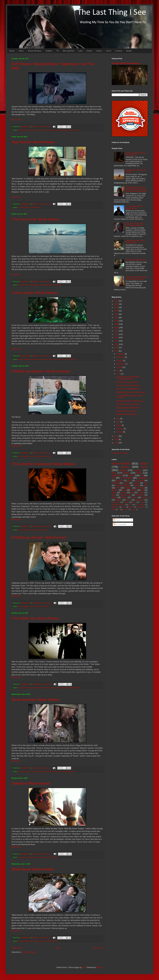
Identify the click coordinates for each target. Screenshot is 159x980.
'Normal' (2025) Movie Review (126, 63)
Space (59, 285)
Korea (58, 688)
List (113, 478)
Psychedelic (63, 130)
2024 (117, 307)
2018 (117, 328)
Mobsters (41, 456)
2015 (117, 338)
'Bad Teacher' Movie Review (33, 142)
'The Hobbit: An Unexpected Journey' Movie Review (136, 278)
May (118, 419)
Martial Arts (117, 475)
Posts (117, 520)
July (118, 371)
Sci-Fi (109, 51)
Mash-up (33, 857)
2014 (117, 341)
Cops (31, 606)
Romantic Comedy (118, 505)
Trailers (49, 51)
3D (119, 509)
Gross (35, 130)
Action (89, 51)
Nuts (56, 130)
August (119, 367)
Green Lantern (58, 359)
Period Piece (54, 771)
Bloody (20, 130)
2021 (117, 318)
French (41, 606)
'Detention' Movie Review (31, 783)
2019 (117, 324)
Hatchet (47, 688)
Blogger (99, 967)
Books (129, 51)
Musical (124, 497)
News (21, 51)
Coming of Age (33, 285)
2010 (117, 436)
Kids (45, 130)
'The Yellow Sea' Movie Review (35, 618)
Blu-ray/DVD (69, 51)
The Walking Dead (123, 485)
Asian (25, 688)
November (121, 357)
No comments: (45, 127)
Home (12, 51)
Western (115, 490)
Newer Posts (17, 948)
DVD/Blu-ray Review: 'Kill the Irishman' (41, 371)
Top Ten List (125, 495)
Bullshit (119, 500)
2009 (117, 439)
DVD (31, 130)
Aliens (41, 359)
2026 (117, 301)
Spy (142, 490)
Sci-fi (66, 359)
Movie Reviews (35, 51)
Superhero (140, 481)
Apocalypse (116, 502)
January (120, 432)
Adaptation (27, 359)
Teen (50, 857)
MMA (114, 509)
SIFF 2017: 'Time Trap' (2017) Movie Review (134, 225)
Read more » (16, 120)
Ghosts (37, 941)
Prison (142, 502)
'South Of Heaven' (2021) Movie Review (135, 242)
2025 (117, 304)
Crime (31, 456)
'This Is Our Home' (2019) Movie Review (135, 154)
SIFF (43, 530)
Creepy (26, 130)
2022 (117, 314)
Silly (70, 359)
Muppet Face (36, 207)
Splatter (72, 688)
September (121, 364)
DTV (146, 483)
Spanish (54, 941)
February (120, 429)
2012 (117, 348)
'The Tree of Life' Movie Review (35, 219)
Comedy (21, 207)
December (121, 354)
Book (146, 485)
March (119, 425)
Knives (53, 688)
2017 (117, 331)
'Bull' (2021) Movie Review (136, 260)
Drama (31, 941)
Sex (130, 505)
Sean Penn (52, 285)
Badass (26, 456)
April (118, 422)
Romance (140, 495)
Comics (119, 51)
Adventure (35, 359)
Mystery (141, 493)
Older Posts (98, 948)
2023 (117, 311)
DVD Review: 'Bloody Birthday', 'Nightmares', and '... (128, 378)
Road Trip (38, 530)
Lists (80, 51)
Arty (19, 285)
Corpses (27, 771)
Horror (99, 51)
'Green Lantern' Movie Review (34, 293)
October (120, 361)
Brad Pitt (24, 285)
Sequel (137, 485)
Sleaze (70, 130)
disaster (145, 497)
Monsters (51, 130)
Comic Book (48, 359)
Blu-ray (136, 483)
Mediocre (28, 207)
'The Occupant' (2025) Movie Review (134, 207)
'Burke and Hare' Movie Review (35, 700)
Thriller (76, 130)
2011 (117, 351)
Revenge (115, 483)
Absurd (20, 530)
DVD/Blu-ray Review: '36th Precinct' (39, 537)
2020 (117, 321)
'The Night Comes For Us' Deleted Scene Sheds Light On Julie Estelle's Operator (136, 189)
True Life (48, 456)
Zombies (120, 481)
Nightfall (133, 509)
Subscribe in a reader (120, 453)
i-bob (84, 967)
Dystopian (128, 488)
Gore (129, 500)
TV (58, 51)
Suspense (140, 500)
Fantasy (134, 490)
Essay (131, 507)
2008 (117, 443)
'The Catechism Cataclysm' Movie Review (43, 464)
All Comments (120, 524)
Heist (124, 507)
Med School (40, 771)
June (119, 374)
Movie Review (121, 464)
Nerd (47, 771)
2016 (117, 334)
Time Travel (140, 505)
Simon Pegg (71, 771)
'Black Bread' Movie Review (33, 869)
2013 (117, 344)
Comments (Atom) (29, 952)
